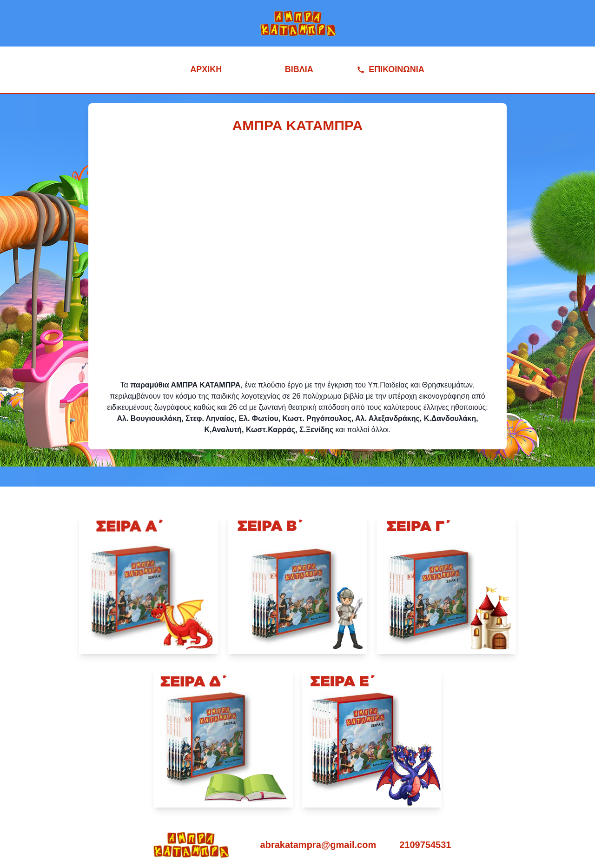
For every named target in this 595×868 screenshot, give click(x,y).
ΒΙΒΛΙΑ (299, 69)
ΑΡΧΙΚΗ (206, 69)
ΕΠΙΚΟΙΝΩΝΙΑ (390, 69)
